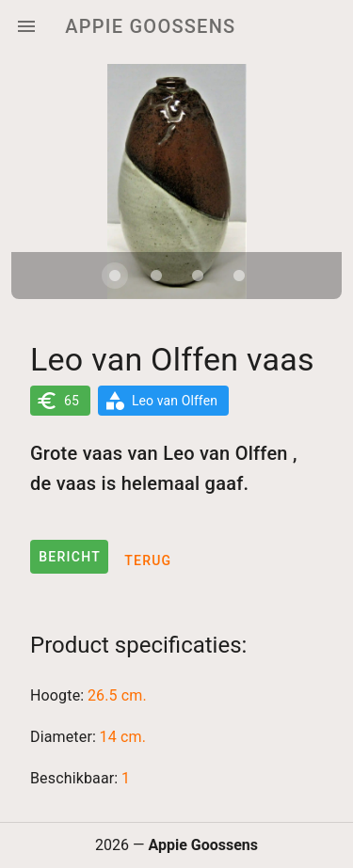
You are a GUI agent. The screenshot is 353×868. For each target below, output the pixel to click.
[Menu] (26, 26)
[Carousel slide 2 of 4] (156, 276)
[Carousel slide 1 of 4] (115, 276)
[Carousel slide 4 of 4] (239, 276)
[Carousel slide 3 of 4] (198, 276)
